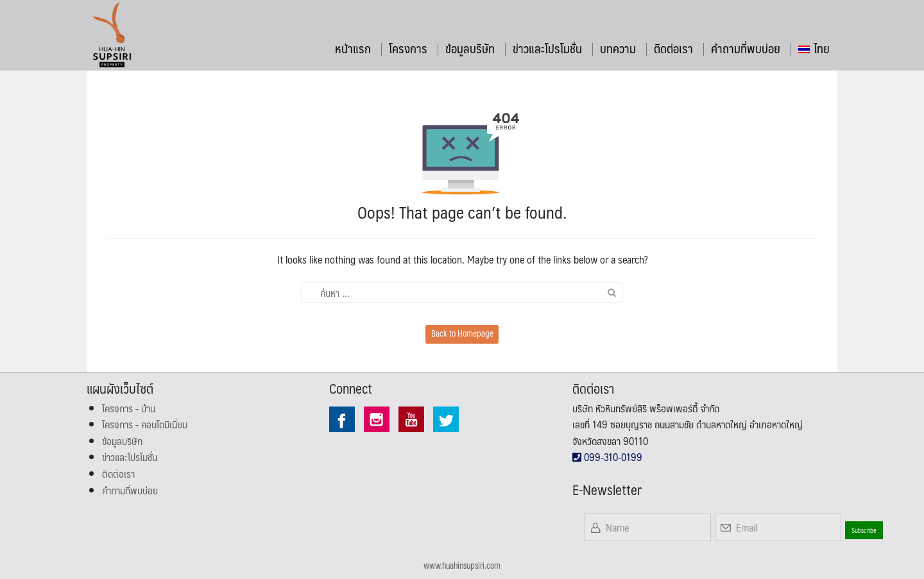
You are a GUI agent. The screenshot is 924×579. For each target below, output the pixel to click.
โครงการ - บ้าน (129, 408)
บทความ (618, 48)
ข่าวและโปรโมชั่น (547, 48)
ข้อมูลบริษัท (470, 48)
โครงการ (408, 48)
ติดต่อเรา (673, 48)
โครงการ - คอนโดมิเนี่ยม (145, 424)
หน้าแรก (353, 48)
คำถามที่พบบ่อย (746, 48)
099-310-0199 (607, 457)
